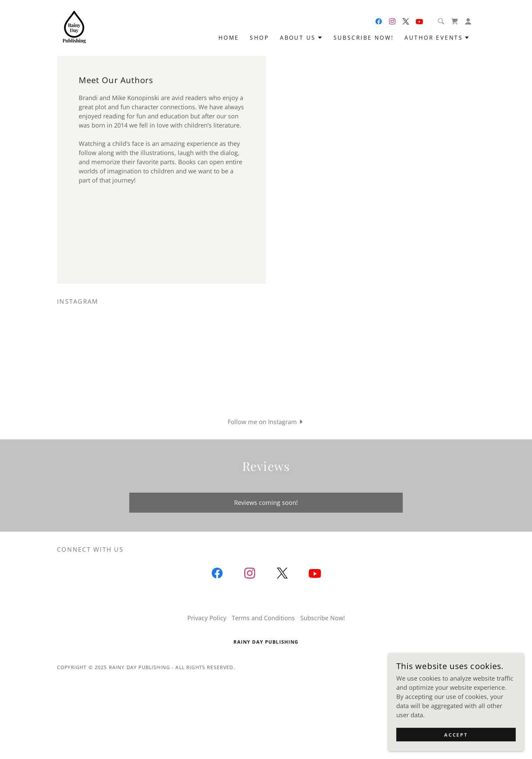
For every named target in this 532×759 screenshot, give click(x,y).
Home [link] (229, 38)
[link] (74, 27)
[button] (468, 21)
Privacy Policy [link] (207, 618)
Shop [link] (259, 38)
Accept (456, 735)
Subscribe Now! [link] (364, 38)
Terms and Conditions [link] (263, 618)
